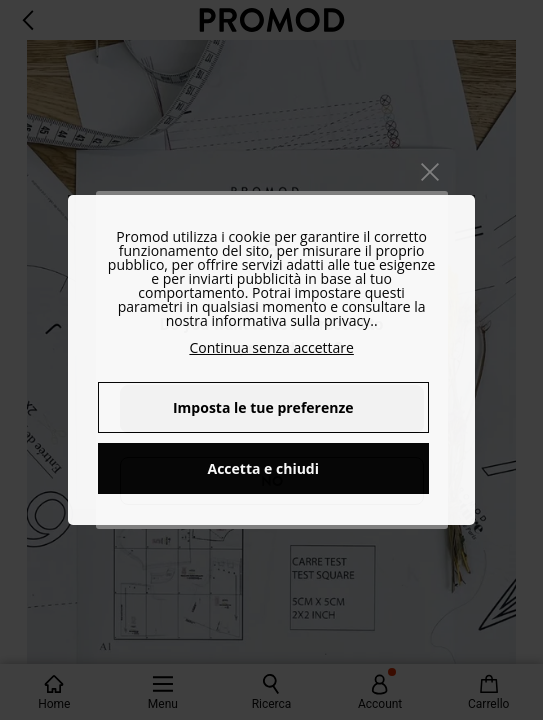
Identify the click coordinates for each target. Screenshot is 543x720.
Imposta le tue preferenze (263, 407)
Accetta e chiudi (264, 468)
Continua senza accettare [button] (271, 347)
